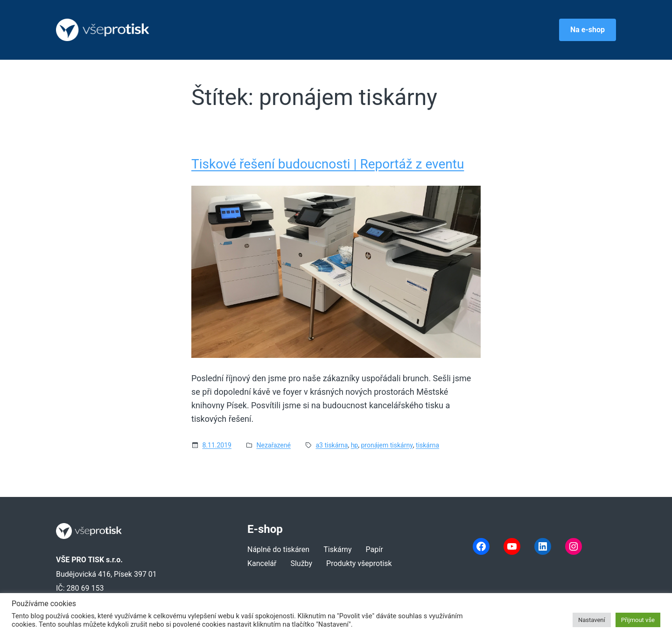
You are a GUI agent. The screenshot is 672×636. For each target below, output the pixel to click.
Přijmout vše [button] (638, 620)
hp (355, 445)
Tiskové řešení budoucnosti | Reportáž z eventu (328, 164)
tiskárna (427, 445)
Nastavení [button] (592, 620)
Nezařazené (273, 445)
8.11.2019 (217, 445)
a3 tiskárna (332, 445)
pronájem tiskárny (387, 445)
